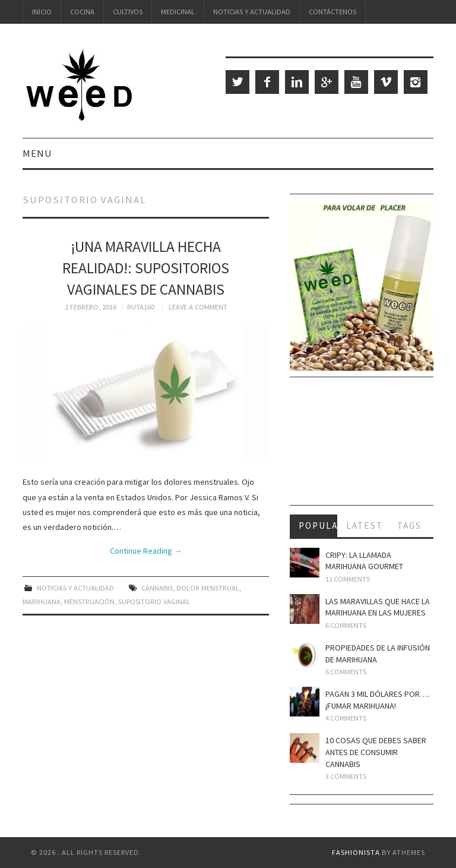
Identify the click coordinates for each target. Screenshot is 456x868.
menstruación (89, 602)
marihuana (42, 602)
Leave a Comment (198, 307)
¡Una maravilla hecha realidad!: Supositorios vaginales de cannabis (146, 268)
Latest (365, 525)
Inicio (42, 12)
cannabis (157, 588)
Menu (37, 153)
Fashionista (356, 852)
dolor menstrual (208, 588)
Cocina (82, 12)
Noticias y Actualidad (252, 12)
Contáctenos (332, 12)
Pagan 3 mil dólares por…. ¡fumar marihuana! (377, 700)
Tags (409, 525)
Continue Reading (146, 551)
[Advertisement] (362, 446)
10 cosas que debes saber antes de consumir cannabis (376, 752)
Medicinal (178, 12)
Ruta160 (141, 307)
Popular (318, 525)
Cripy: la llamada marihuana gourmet (364, 561)
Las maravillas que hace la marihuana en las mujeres (378, 607)
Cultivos (128, 12)
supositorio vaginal (154, 602)
